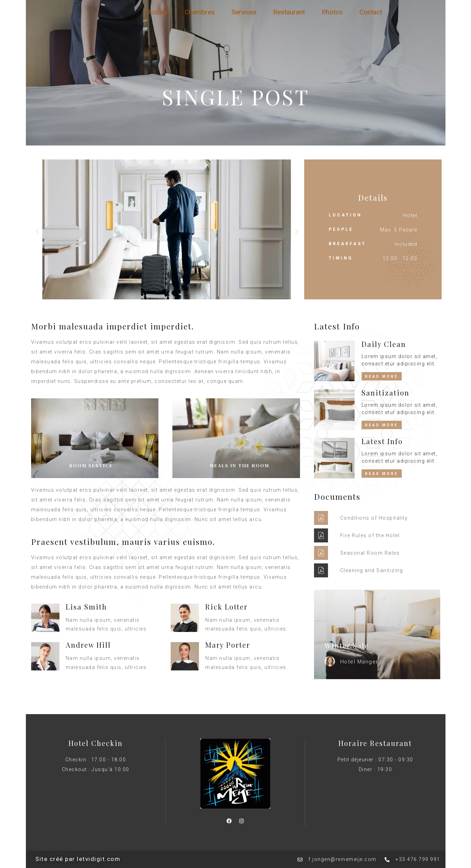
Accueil (157, 12)
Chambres (200, 12)
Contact (371, 12)
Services (244, 12)
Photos (332, 12)
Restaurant (289, 12)
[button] (37, 231)
